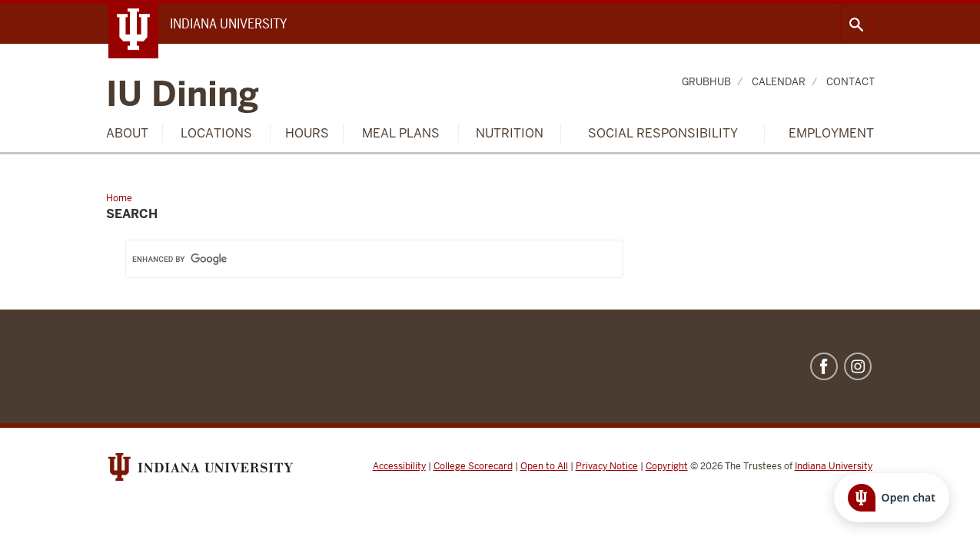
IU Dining (183, 95)
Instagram (858, 366)
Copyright (667, 466)
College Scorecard (473, 466)
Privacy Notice (607, 466)
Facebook (824, 366)
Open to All (544, 466)
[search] (356, 259)
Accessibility (399, 466)
